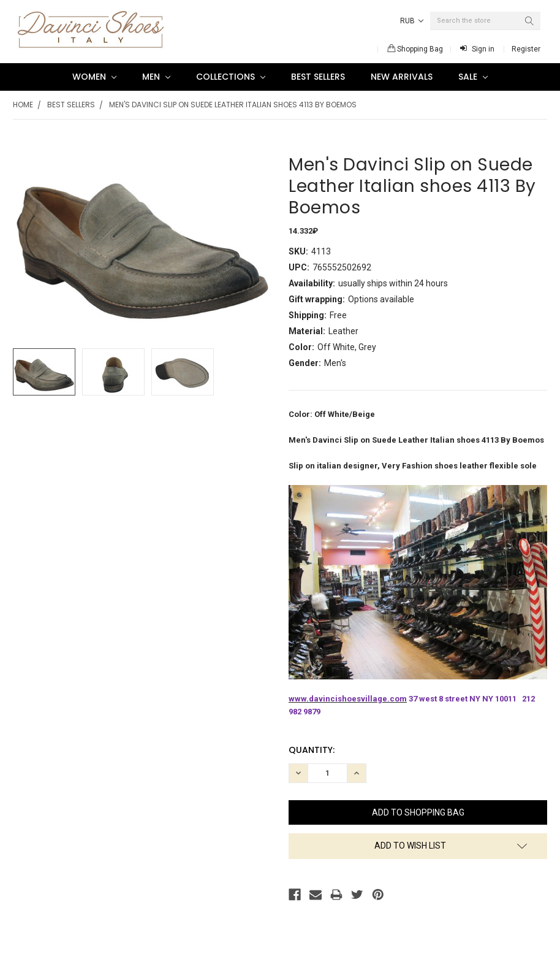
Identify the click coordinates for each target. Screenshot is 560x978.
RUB (412, 21)
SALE (473, 77)
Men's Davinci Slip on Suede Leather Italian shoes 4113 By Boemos (233, 105)
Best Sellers (318, 77)
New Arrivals (402, 77)
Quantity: (312, 750)
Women (94, 77)
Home (23, 105)
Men (156, 77)
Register (526, 49)
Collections (231, 77)
